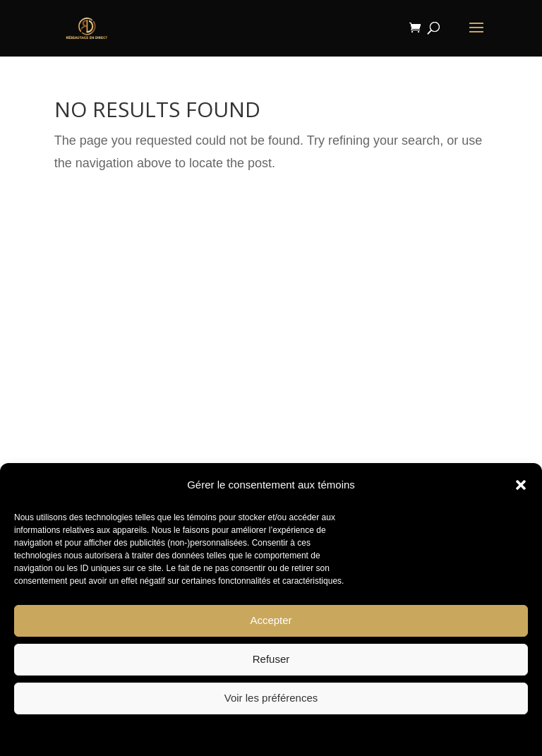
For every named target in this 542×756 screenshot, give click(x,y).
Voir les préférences (271, 698)
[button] (521, 485)
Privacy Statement (309, 734)
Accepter (271, 620)
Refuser (271, 659)
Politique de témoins (229, 734)
